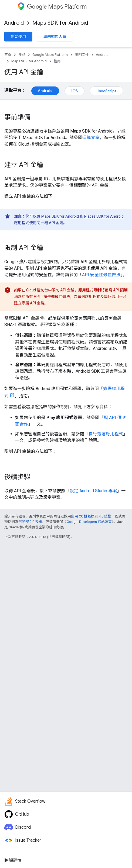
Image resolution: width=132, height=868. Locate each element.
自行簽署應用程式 (106, 434)
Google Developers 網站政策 (89, 522)
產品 (22, 55)
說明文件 (82, 55)
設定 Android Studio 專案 (93, 491)
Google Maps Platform (50, 55)
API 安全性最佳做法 (101, 275)
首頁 (8, 55)
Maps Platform (57, 7)
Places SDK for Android (104, 216)
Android (14, 23)
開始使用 (18, 37)
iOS (75, 91)
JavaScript (106, 91)
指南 (57, 61)
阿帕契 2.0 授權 (30, 522)
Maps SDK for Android (60, 23)
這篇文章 (91, 138)
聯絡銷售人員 (55, 37)
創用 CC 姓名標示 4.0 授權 (91, 516)
